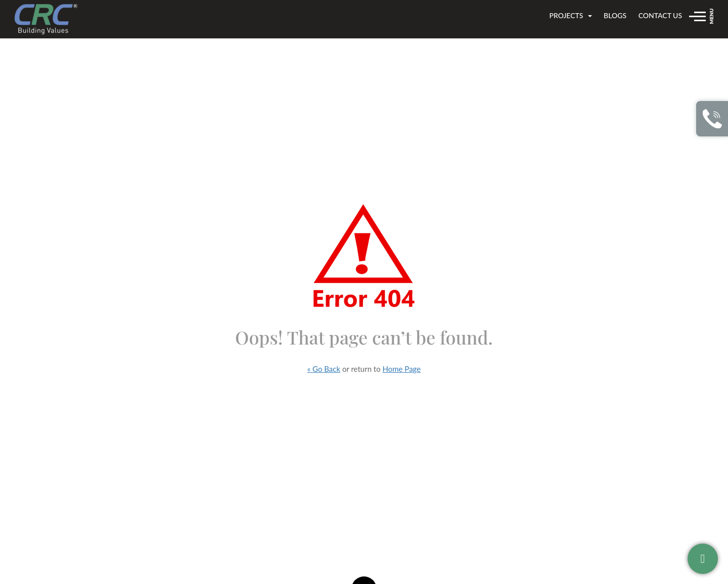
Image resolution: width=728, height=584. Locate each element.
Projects (570, 15)
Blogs (615, 15)
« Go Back (324, 369)
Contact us (660, 15)
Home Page (402, 369)
